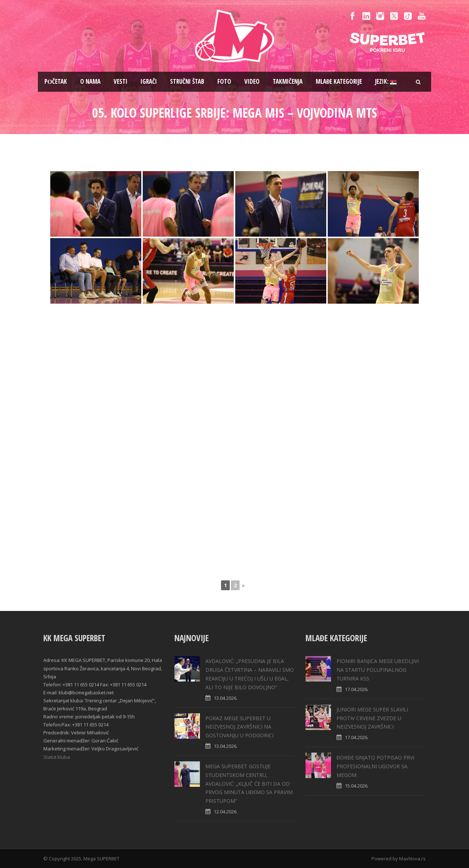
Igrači (149, 81)
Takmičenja (288, 81)
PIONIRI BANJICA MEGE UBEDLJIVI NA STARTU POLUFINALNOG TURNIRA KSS (378, 670)
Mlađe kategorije (339, 81)
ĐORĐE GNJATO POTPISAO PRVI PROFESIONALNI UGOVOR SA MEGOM (375, 766)
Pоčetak (56, 81)
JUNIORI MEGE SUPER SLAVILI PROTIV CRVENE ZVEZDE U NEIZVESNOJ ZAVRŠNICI (372, 718)
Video (252, 81)
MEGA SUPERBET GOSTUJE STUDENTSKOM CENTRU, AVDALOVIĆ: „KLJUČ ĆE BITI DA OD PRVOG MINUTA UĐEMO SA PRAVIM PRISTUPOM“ (249, 784)
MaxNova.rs (412, 859)
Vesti (121, 81)
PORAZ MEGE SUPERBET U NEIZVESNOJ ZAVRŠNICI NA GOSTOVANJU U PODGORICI (239, 727)
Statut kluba (57, 757)
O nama (90, 81)
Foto (224, 81)
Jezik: (386, 81)
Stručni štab (187, 81)
